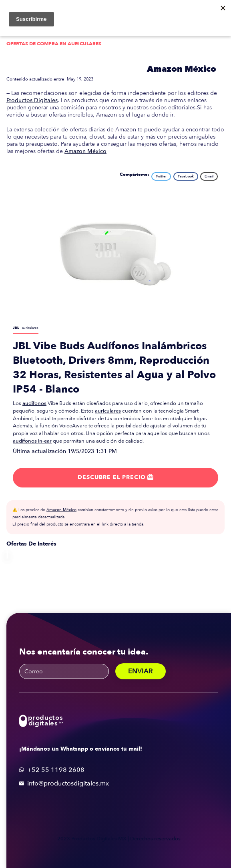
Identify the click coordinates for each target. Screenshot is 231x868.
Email (209, 176)
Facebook (186, 176)
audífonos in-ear (32, 441)
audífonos (34, 403)
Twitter (161, 176)
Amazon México (182, 69)
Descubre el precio (115, 477)
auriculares (108, 411)
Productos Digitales (32, 100)
